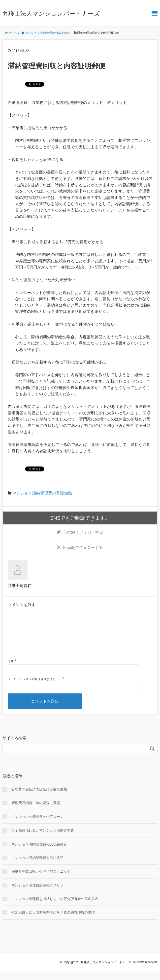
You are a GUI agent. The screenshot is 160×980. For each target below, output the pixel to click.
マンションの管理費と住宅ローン (37, 825)
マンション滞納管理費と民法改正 (37, 866)
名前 (11, 669)
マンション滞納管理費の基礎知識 (42, 493)
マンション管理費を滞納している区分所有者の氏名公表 (55, 907)
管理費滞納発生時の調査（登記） (37, 811)
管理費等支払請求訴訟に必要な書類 (39, 797)
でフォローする (83, 532)
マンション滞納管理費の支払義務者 (39, 852)
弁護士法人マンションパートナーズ (51, 13)
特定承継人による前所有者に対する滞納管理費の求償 (53, 920)
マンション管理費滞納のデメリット (39, 893)
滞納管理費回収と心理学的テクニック (41, 879)
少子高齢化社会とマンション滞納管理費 (43, 838)
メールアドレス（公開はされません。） (34, 687)
